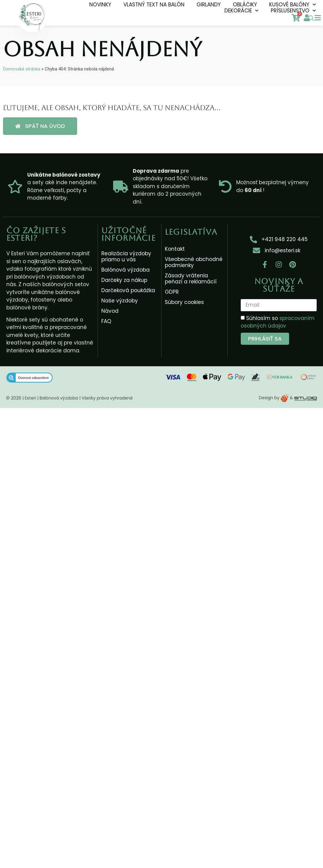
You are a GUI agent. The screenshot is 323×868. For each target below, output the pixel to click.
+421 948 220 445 (285, 239)
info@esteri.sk (282, 250)
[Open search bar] (311, 18)
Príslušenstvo (293, 11)
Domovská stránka (22, 69)
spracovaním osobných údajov (278, 322)
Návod (110, 311)
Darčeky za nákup (124, 280)
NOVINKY (100, 5)
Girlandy (209, 5)
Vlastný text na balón (154, 5)
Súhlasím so (278, 322)
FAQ (106, 321)
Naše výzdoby (120, 301)
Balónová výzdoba (126, 270)
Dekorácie (241, 11)
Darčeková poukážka (128, 290)
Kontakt (175, 249)
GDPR (172, 292)
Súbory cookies (184, 302)
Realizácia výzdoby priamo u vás (126, 256)
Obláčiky (245, 5)
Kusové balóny (293, 5)
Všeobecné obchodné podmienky (194, 262)
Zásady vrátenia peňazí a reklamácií (191, 279)
